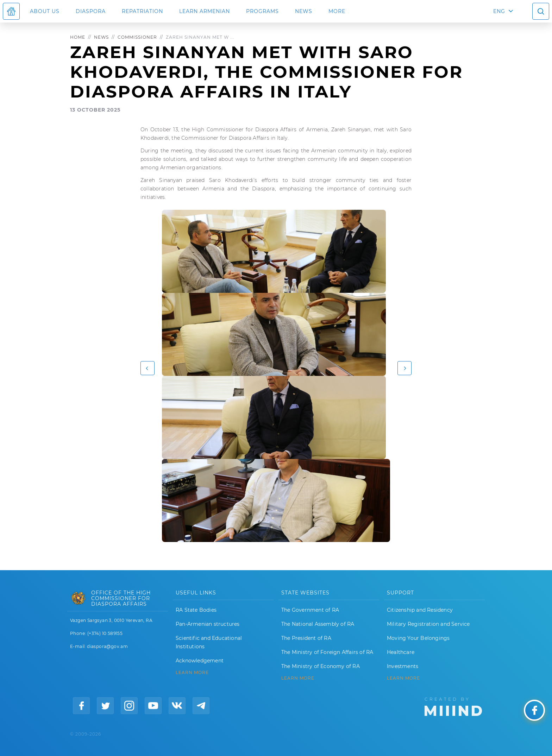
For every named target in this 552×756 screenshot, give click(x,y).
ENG (499, 11)
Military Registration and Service (428, 624)
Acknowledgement (200, 661)
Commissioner (137, 37)
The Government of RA (310, 610)
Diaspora (91, 11)
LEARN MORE (192, 673)
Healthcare (401, 652)
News (304, 11)
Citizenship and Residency (420, 610)
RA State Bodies (196, 610)
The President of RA (306, 638)
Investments (403, 666)
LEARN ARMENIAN (205, 11)
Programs (262, 11)
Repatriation (142, 11)
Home (78, 37)
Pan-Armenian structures (208, 624)
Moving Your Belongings (418, 638)
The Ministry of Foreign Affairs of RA (327, 652)
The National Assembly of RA (318, 624)
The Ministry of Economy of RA (321, 666)
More (337, 11)
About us (45, 11)
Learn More (403, 678)
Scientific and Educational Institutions (209, 642)
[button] (148, 368)
